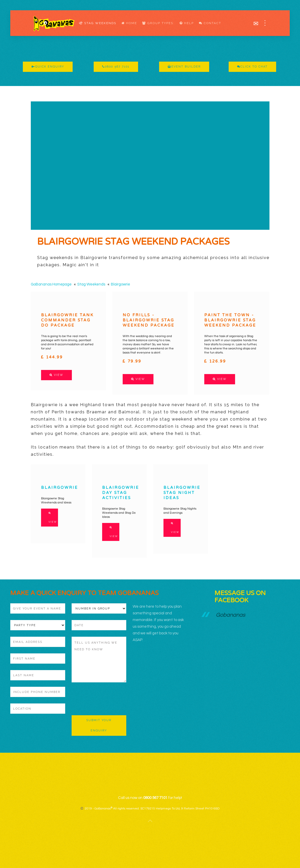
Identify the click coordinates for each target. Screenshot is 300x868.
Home (129, 23)
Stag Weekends (98, 23)
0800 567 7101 (116, 67)
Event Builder (184, 67)
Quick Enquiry (48, 67)
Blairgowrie (120, 284)
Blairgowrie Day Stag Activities (121, 493)
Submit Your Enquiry (99, 725)
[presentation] (111, 699)
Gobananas (231, 615)
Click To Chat (252, 67)
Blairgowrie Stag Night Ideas (182, 493)
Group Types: (158, 23)
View (56, 375)
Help (187, 23)
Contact (210, 23)
